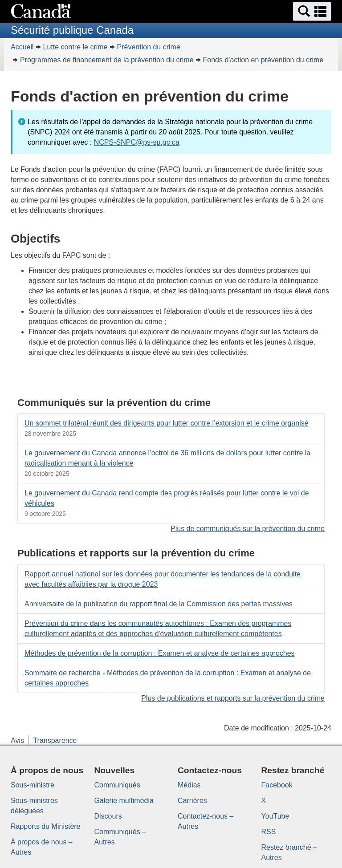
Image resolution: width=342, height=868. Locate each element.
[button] (312, 11)
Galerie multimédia (124, 801)
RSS (269, 832)
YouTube (275, 816)
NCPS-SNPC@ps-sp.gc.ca (137, 142)
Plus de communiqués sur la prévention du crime (248, 529)
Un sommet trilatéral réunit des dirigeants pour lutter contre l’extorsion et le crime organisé (167, 423)
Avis (17, 740)
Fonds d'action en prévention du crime (263, 60)
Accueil (22, 47)
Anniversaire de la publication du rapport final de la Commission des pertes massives (159, 604)
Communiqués (117, 785)
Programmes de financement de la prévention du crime (107, 60)
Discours (108, 816)
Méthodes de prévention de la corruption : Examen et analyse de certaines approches (160, 653)
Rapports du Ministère (46, 826)
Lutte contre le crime (75, 47)
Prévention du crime (149, 47)
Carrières (192, 801)
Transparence (55, 740)
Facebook (277, 785)
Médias (189, 785)
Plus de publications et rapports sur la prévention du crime (233, 698)
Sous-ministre (33, 785)
